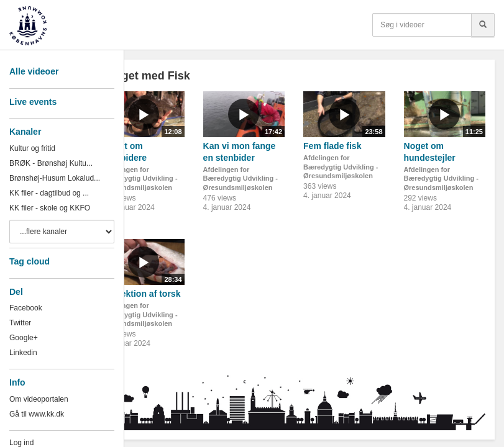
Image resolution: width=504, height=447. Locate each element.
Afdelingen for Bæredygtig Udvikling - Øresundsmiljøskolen (140, 178)
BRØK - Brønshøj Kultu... (51, 163)
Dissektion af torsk (141, 294)
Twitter (20, 323)
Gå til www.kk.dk (37, 414)
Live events (33, 102)
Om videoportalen (39, 399)
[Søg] (483, 25)
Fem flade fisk (332, 146)
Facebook (26, 308)
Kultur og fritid (32, 148)
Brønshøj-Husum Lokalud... (55, 178)
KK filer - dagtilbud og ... (49, 193)
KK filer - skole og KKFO (50, 208)
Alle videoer (34, 71)
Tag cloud (30, 261)
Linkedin (23, 353)
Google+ (24, 338)
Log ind (21, 443)
